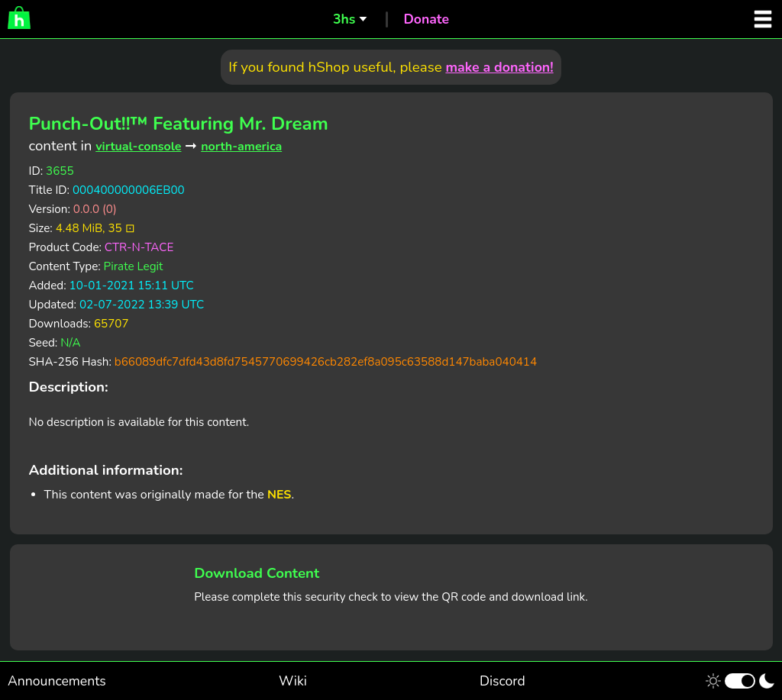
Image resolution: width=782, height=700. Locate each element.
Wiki (293, 681)
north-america (241, 147)
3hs (344, 19)
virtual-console (138, 147)
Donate (426, 19)
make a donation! (499, 67)
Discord (502, 681)
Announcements (57, 681)
